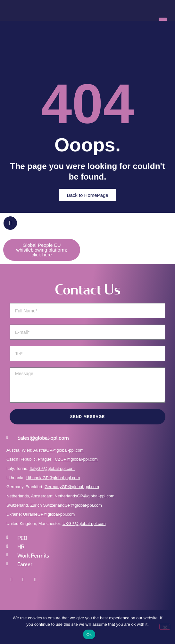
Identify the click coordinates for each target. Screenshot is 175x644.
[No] (165, 627)
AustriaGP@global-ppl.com (58, 450)
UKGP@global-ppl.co (82, 523)
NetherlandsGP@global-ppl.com (84, 496)
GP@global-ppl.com (56, 514)
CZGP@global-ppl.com (76, 459)
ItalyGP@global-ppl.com (52, 468)
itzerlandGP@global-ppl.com (72, 505)
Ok (89, 635)
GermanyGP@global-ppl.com (72, 487)
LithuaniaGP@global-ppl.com (53, 478)
